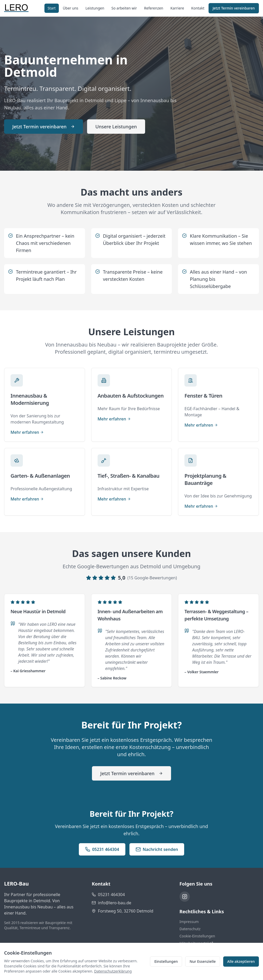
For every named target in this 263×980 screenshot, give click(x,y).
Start (51, 8)
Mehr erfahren (27, 432)
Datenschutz (190, 929)
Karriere (177, 8)
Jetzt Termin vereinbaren (234, 8)
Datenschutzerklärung (113, 971)
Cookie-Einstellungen (197, 936)
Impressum (189, 922)
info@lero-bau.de (115, 903)
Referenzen (154, 8)
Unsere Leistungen (116, 127)
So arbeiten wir (124, 8)
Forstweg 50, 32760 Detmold (125, 911)
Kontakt (198, 8)
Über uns (71, 8)
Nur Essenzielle (203, 961)
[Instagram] (185, 897)
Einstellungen (166, 961)
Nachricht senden (157, 849)
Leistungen (95, 8)
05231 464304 (102, 849)
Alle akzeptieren (241, 961)
